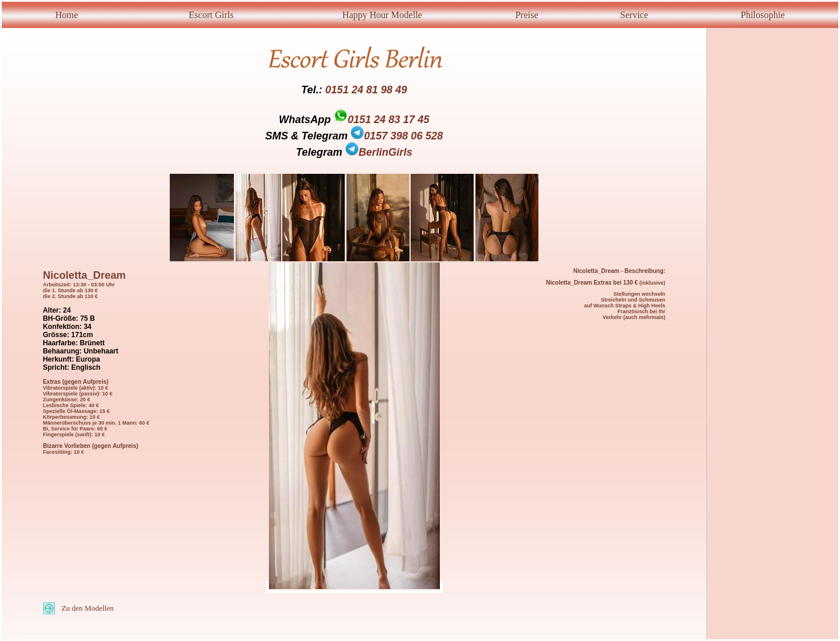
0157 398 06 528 (397, 136)
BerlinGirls (379, 152)
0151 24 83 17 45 (388, 120)
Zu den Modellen (87, 608)
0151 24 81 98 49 (366, 90)
